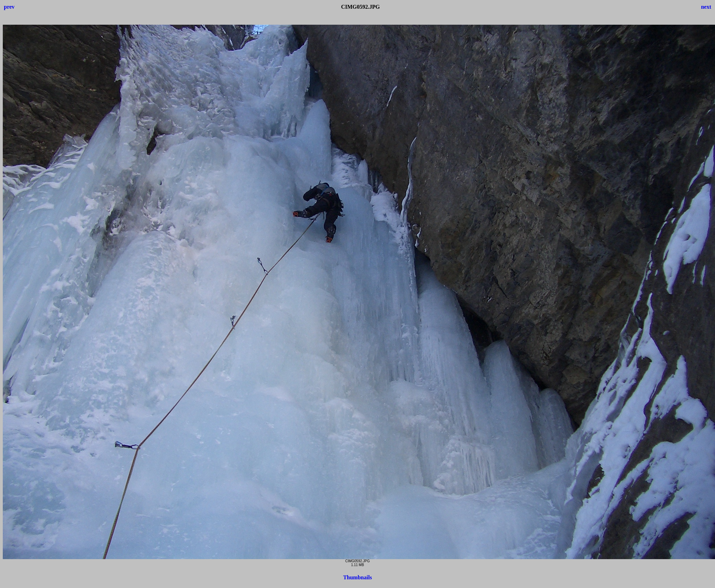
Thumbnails (358, 577)
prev (9, 7)
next (706, 7)
